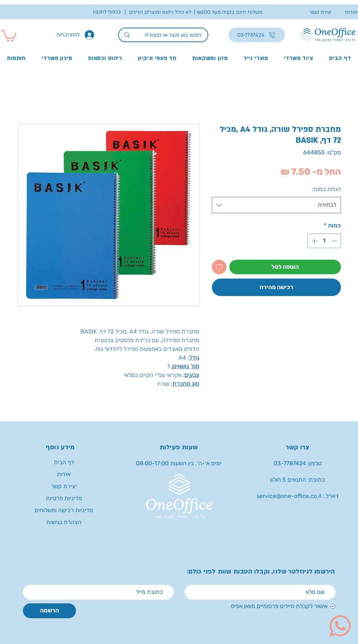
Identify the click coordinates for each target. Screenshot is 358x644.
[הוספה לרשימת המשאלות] (219, 267)
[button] (230, 12)
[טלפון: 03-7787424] (298, 464)
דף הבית (64, 462)
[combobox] (276, 205)
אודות (64, 474)
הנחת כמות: (326, 189)
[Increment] (314, 241)
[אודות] (344, 12)
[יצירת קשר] (317, 12)
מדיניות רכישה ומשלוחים (64, 510)
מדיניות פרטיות (64, 498)
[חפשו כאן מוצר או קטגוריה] (174, 35)
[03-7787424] (257, 35)
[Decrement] (335, 241)
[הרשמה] (49, 611)
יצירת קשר (64, 486)
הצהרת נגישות (64, 522)
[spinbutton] (324, 241)
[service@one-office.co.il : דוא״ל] (298, 496)
